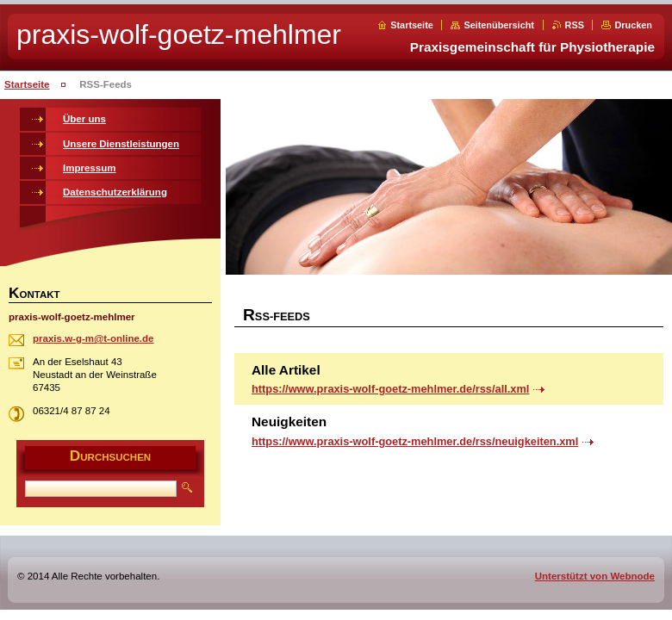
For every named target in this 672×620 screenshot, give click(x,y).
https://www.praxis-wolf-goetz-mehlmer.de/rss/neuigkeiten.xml (415, 441)
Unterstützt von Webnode (595, 576)
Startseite (412, 25)
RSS (575, 25)
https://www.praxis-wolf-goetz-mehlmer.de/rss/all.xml (390, 389)
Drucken (633, 25)
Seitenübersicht (499, 25)
